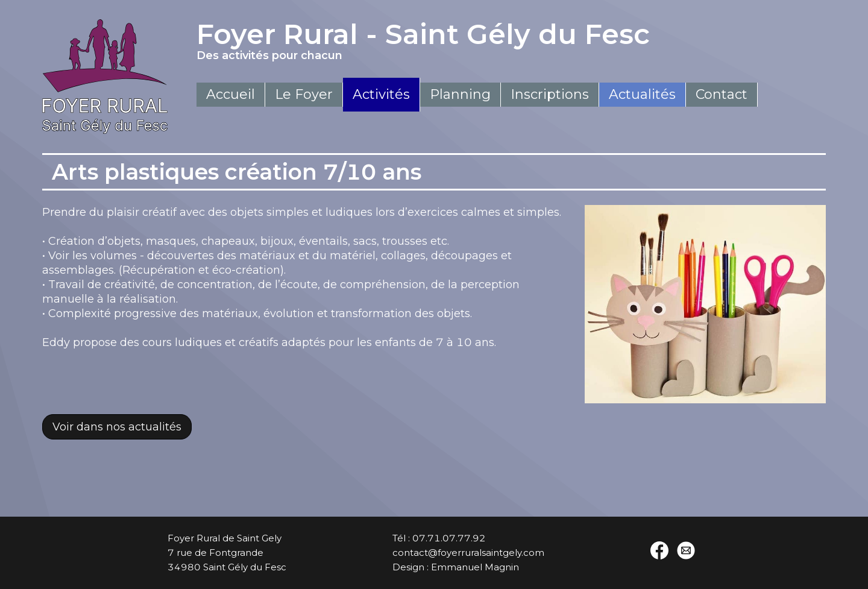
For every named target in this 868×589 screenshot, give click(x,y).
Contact (722, 94)
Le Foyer (304, 94)
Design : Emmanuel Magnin (456, 567)
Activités (381, 94)
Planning (460, 94)
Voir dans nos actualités (117, 427)
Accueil (231, 94)
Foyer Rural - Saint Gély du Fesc (477, 40)
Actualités (642, 94)
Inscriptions (550, 94)
